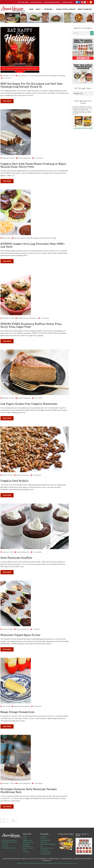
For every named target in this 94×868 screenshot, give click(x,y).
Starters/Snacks (45, 852)
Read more (7, 101)
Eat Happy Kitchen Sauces (9, 840)
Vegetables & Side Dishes (57, 76)
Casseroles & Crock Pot (28, 76)
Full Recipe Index (23, 2)
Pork (43, 238)
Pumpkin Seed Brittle (14, 481)
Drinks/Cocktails (45, 840)
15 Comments (38, 783)
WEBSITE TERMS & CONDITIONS (26, 864)
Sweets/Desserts (46, 854)
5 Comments (37, 706)
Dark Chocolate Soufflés (16, 558)
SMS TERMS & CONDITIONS (57, 864)
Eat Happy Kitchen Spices (9, 842)
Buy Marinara (27, 846)
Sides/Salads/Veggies (47, 848)
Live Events (5, 846)
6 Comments (7, 78)
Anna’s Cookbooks (85, 9)
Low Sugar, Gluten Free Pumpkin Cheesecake (29, 404)
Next (13, 821)
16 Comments (39, 158)
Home (31, 9)
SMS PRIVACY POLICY (71, 864)
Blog (19, 76)
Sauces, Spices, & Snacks (66, 9)
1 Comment (36, 629)
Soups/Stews (44, 850)
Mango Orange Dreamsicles (17, 712)
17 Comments (45, 318)
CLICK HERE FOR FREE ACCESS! (83, 128)
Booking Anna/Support (9, 848)
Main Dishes (44, 842)
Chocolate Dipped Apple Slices (20, 635)
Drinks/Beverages (32, 238)
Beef (15, 238)
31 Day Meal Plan (67, 2)
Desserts (39, 76)
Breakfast (20, 318)
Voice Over (5, 844)
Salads (54, 238)
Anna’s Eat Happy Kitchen (52, 2)
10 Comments (37, 475)
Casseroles (44, 838)
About (38, 9)
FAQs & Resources (36, 2)
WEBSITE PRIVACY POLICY (42, 864)
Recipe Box (48, 9)
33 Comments (38, 398)
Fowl (39, 238)
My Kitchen (26, 852)
